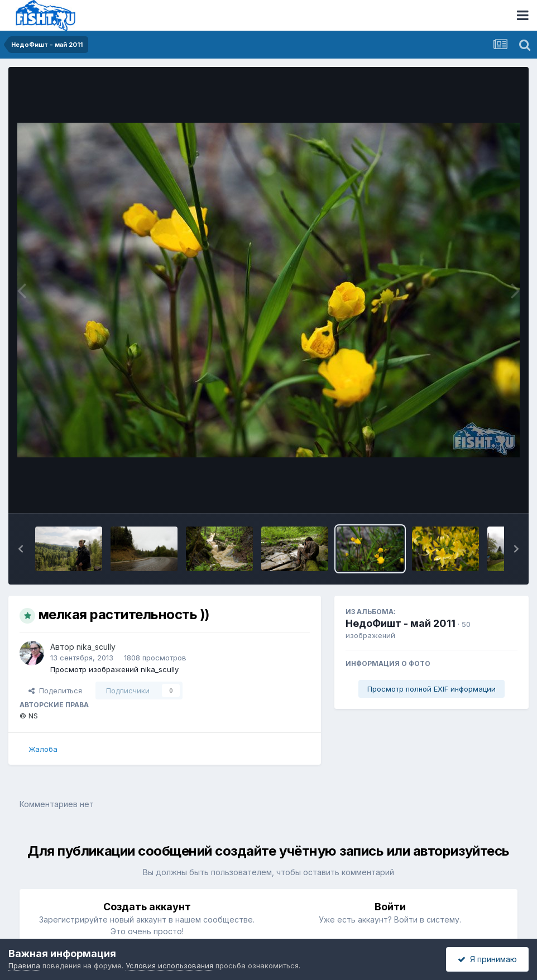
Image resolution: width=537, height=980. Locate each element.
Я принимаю (487, 959)
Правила (24, 965)
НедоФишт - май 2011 (401, 623)
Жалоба (43, 749)
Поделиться (55, 691)
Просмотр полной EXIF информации (431, 689)
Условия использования (169, 965)
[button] (21, 549)
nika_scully (96, 647)
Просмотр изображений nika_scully (114, 669)
